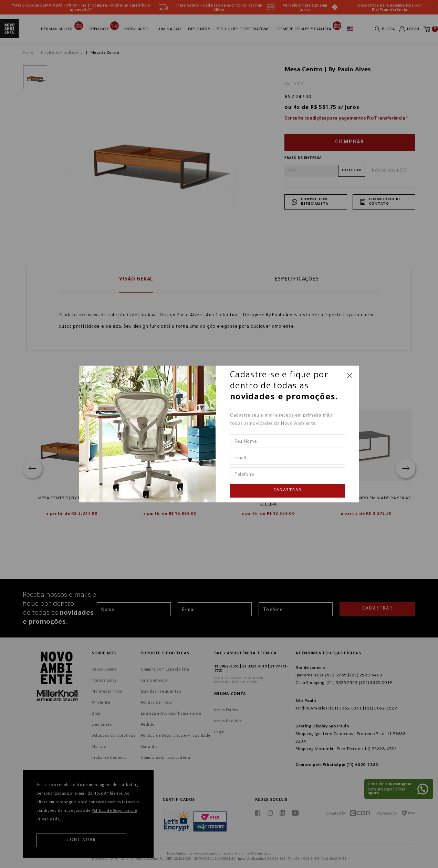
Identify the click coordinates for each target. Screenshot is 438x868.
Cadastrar (288, 491)
